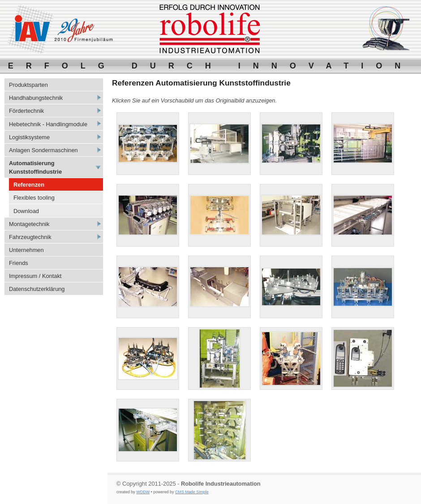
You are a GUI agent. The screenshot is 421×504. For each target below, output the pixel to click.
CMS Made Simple (192, 492)
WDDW (143, 492)
